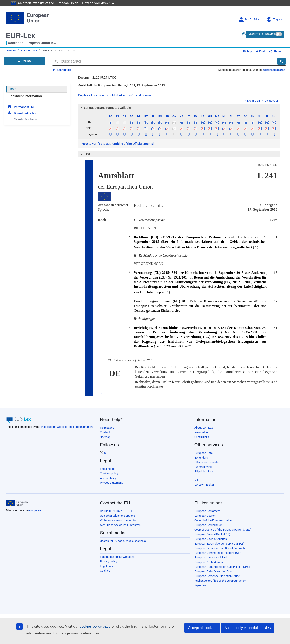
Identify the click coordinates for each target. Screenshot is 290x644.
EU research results (207, 462)
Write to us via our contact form (120, 520)
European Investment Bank (211, 557)
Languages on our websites (117, 557)
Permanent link (21, 107)
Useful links (202, 437)
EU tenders (201, 458)
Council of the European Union (213, 520)
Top (101, 393)
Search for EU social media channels (123, 541)
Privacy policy (109, 561)
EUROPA (12, 51)
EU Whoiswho (203, 467)
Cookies (105, 571)
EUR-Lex (21, 36)
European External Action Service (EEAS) (219, 544)
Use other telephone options (118, 516)
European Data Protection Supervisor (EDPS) (222, 567)
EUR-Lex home (29, 51)
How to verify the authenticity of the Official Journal (118, 144)
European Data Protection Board (214, 571)
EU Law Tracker (204, 485)
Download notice (22, 113)
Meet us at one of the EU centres (120, 525)
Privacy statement (111, 483)
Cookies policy (109, 473)
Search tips (62, 70)
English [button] (274, 20)
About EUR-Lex (204, 428)
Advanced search (274, 70)
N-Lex (198, 480)
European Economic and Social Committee (221, 548)
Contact (105, 432)
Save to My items (22, 119)
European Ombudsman (209, 562)
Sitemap (105, 437)
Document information (25, 96)
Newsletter (201, 432)
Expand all (252, 101)
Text (12, 89)
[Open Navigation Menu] (25, 61)
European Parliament (207, 511)
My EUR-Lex (250, 20)
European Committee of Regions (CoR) (218, 553)
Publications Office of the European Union (67, 427)
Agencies (200, 585)
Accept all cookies (202, 628)
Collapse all (270, 101)
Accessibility (108, 478)
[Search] (281, 61)
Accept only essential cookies (248, 628)
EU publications (204, 471)
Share (275, 51)
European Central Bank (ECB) (212, 534)
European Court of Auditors (211, 539)
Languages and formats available (105, 108)
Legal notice (108, 469)
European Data (204, 453)
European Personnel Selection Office (217, 576)
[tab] (179, 108)
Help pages (107, 428)
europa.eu (35, 510)
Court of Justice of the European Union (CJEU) (223, 530)
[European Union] (17, 503)
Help (247, 51)
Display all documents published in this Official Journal (115, 95)
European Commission (208, 525)
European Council (205, 516)
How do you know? (98, 3)
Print (260, 51)
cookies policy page (95, 626)
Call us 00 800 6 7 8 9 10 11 (117, 511)
